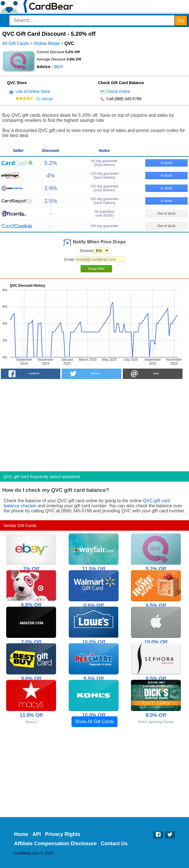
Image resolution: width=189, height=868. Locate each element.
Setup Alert (96, 269)
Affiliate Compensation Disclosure (55, 844)
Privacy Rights (63, 834)
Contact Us (114, 844)
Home (21, 834)
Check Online (118, 91)
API (37, 834)
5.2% (51, 163)
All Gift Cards (15, 43)
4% (51, 176)
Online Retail (47, 43)
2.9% (51, 188)
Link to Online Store (33, 91)
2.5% (51, 201)
